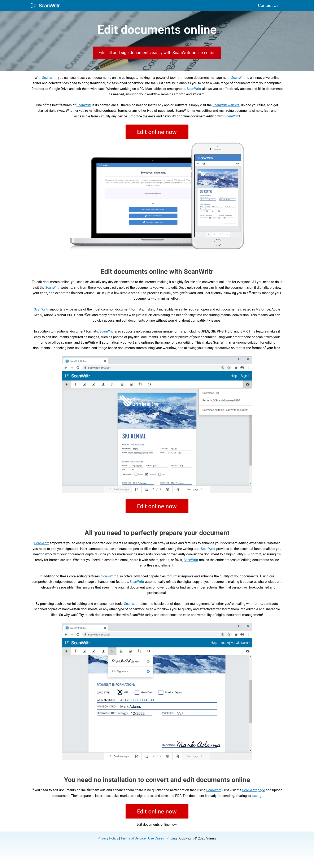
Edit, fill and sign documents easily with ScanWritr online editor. (157, 53)
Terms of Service (133, 838)
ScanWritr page (254, 790)
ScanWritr (49, 78)
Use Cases (156, 838)
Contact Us (268, 5)
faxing (257, 796)
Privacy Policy (108, 838)
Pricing (172, 838)
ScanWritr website (226, 105)
